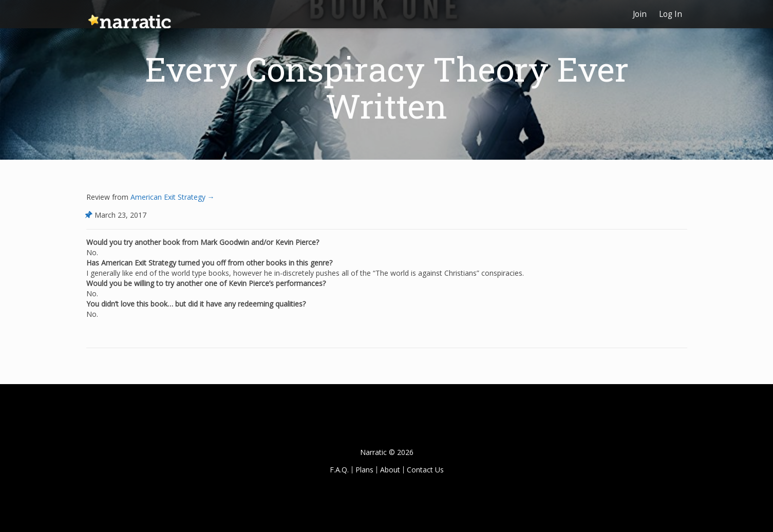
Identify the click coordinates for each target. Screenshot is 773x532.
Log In (671, 14)
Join (640, 14)
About (390, 470)
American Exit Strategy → (172, 197)
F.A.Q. (339, 470)
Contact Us (425, 470)
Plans (364, 470)
